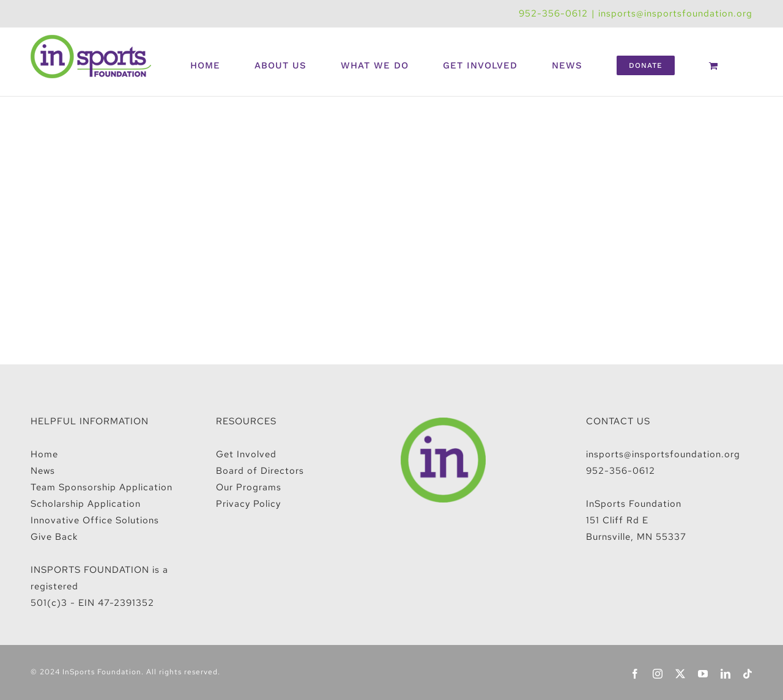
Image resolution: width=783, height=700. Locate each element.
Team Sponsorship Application (102, 487)
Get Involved (246, 454)
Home (44, 454)
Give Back (54, 537)
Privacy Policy (248, 504)
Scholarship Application (86, 504)
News (43, 471)
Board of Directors (260, 471)
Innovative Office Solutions (95, 520)
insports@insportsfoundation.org (675, 13)
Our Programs (249, 487)
